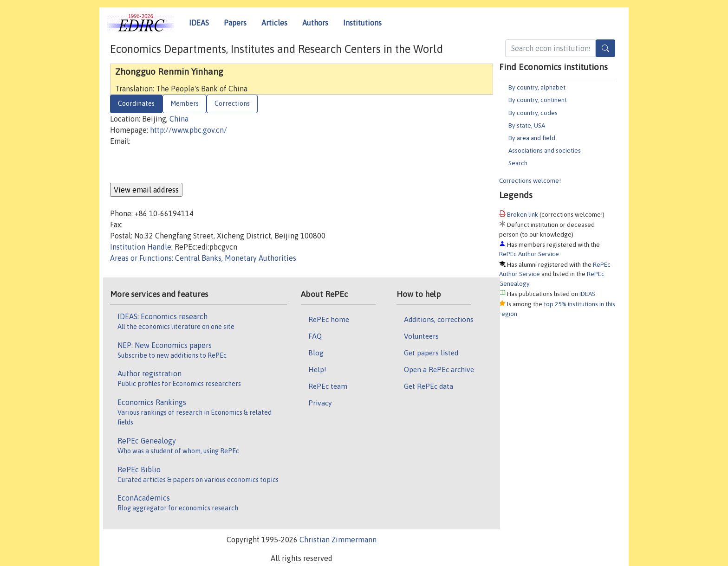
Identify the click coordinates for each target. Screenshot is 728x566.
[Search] (605, 48)
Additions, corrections (439, 319)
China (179, 119)
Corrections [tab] (232, 103)
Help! (317, 369)
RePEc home (329, 319)
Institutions (362, 23)
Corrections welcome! (530, 180)
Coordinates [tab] (136, 103)
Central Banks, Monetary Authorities (236, 258)
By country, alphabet (537, 87)
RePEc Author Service (529, 254)
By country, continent (538, 100)
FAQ (315, 336)
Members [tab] (185, 103)
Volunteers (421, 336)
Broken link (523, 214)
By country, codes (533, 113)
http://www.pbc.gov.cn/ (188, 130)
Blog (316, 353)
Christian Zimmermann (338, 540)
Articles (274, 23)
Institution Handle (141, 247)
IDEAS (199, 23)
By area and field (532, 138)
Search (518, 163)
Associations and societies (545, 150)
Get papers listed (431, 353)
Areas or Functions (141, 258)
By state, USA (527, 125)
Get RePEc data (429, 386)
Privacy (320, 403)
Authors (315, 23)
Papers (235, 23)
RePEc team (328, 386)
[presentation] (181, 165)
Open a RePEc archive (439, 369)
